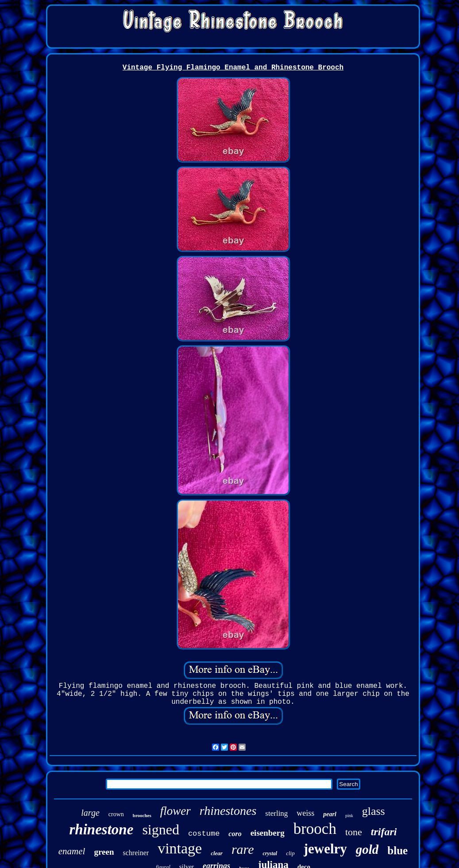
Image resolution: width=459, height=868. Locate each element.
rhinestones (228, 811)
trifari (384, 832)
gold (367, 849)
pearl (330, 814)
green (104, 852)
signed (161, 829)
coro (235, 834)
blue (397, 851)
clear (217, 853)
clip (290, 853)
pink (349, 816)
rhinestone (102, 829)
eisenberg (268, 833)
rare (243, 849)
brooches (142, 815)
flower (175, 811)
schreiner (136, 853)
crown (116, 814)
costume (204, 834)
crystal (270, 853)
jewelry (325, 849)
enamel (72, 851)
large (90, 813)
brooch (315, 829)
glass (374, 811)
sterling (276, 813)
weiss (305, 813)
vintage (180, 848)
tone (354, 832)
